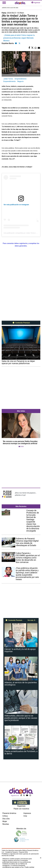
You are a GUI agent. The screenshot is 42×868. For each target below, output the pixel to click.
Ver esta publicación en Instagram (16, 205)
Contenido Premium (21, 323)
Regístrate (21, 806)
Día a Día (6, 819)
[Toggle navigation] (4, 3)
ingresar (36, 3)
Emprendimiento (10, 81)
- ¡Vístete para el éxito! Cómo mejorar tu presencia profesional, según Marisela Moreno (19, 38)
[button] (5, 431)
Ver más (31, 620)
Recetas (6, 824)
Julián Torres (8, 79)
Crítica (5, 816)
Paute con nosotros (21, 809)
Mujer (5, 821)
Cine (25, 816)
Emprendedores (21, 79)
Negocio (20, 81)
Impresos (27, 813)
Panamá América (9, 813)
